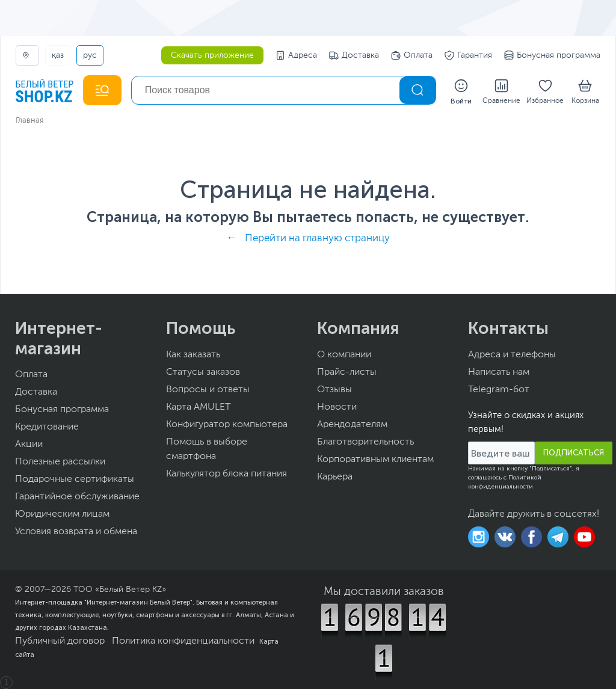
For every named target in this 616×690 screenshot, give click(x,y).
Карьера (335, 478)
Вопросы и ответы (208, 391)
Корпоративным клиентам (375, 461)
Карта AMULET (199, 408)
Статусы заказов (203, 374)
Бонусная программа (552, 55)
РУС (90, 55)
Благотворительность (365, 443)
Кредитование (47, 428)
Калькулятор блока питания (226, 475)
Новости (337, 408)
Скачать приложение (212, 55)
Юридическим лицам (62, 516)
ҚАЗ (58, 55)
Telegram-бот (499, 391)
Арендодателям (352, 426)
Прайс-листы (347, 374)
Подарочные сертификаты (75, 481)
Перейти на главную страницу (317, 240)
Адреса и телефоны (512, 356)
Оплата (412, 55)
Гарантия (468, 55)
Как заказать (193, 356)
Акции (29, 446)
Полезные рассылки (60, 463)
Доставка (354, 55)
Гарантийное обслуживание (77, 498)
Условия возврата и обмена (76, 533)
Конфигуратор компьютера (227, 426)
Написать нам (499, 374)
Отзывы (334, 391)
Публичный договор (60, 642)
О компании (344, 356)
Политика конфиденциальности (183, 642)
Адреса (296, 55)
